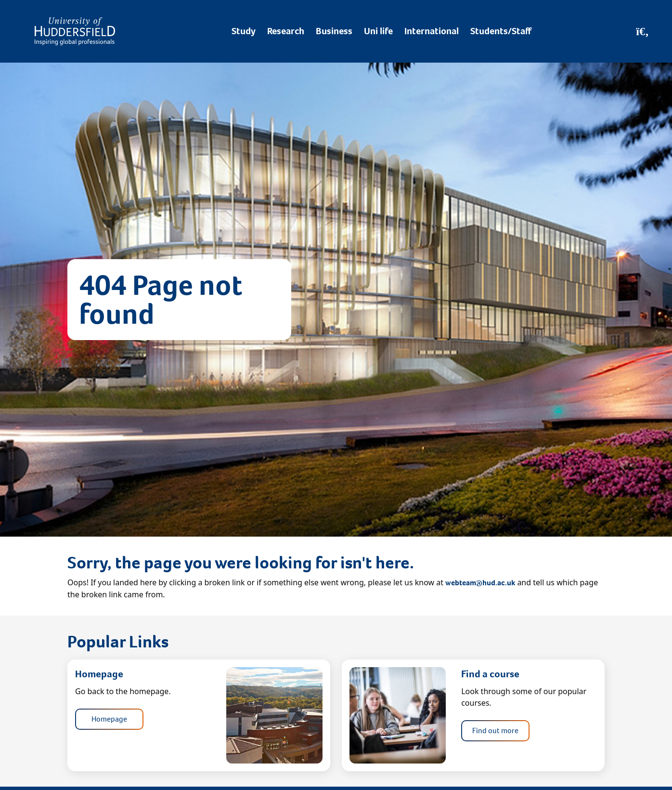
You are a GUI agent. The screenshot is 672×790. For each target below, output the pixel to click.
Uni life (378, 31)
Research (286, 31)
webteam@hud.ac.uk (480, 583)
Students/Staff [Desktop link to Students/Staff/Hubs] (501, 31)
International (432, 31)
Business (334, 31)
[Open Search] (642, 31)
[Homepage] (75, 31)
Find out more (495, 731)
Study (244, 31)
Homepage (109, 719)
